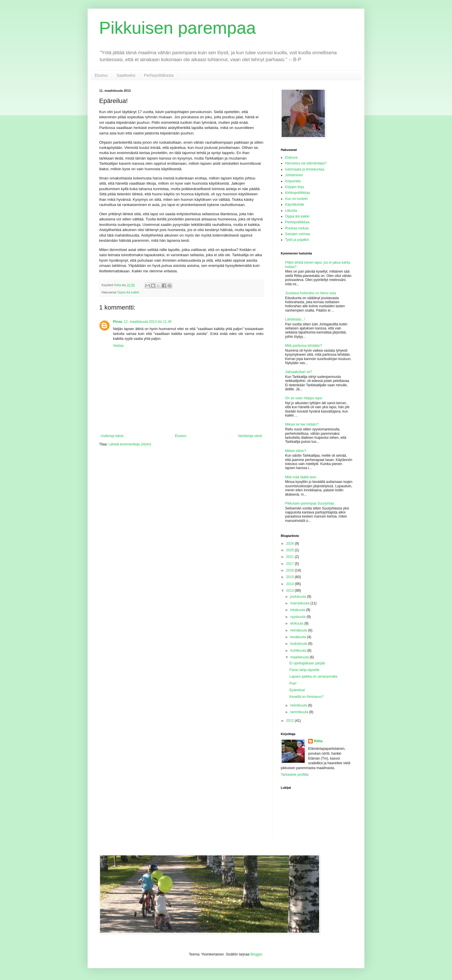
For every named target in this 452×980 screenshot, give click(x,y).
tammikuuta (300, 712)
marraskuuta (300, 603)
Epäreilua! (297, 690)
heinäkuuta (299, 630)
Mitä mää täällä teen (301, 477)
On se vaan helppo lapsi (304, 398)
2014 (291, 584)
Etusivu (101, 75)
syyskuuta (298, 617)
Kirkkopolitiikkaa (297, 193)
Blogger (256, 954)
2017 (291, 564)
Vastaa (118, 346)
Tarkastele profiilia (295, 775)
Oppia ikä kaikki (128, 292)
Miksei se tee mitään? (302, 424)
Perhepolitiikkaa (297, 222)
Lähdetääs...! (295, 319)
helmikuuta (299, 705)
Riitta (318, 741)
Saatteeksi (126, 75)
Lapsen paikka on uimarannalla (313, 677)
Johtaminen (294, 175)
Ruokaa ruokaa (297, 228)
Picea (117, 322)
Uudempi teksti (112, 436)
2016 (291, 570)
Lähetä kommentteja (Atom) (130, 444)
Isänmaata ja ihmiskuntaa (305, 169)
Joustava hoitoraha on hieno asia (310, 293)
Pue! (293, 683)
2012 (291, 721)
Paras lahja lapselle (304, 670)
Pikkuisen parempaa (178, 28)
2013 (291, 591)
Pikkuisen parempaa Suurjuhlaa (309, 503)
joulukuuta (299, 597)
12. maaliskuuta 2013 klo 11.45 (148, 322)
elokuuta (297, 623)
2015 (291, 577)
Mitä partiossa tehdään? (304, 346)
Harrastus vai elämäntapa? (306, 163)
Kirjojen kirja (294, 187)
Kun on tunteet (296, 199)
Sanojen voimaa (297, 234)
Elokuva (291, 158)
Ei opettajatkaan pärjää (307, 663)
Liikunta (291, 211)
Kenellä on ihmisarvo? (306, 697)
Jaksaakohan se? (298, 372)
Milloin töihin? (296, 451)
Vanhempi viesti (250, 436)
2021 (291, 557)
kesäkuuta (299, 637)
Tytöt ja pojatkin (297, 240)
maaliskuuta (300, 657)
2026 (291, 544)
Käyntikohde (295, 205)
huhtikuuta (299, 651)
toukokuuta (299, 644)
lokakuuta (298, 610)
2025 (291, 550)
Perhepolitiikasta (159, 75)
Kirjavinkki (293, 181)
